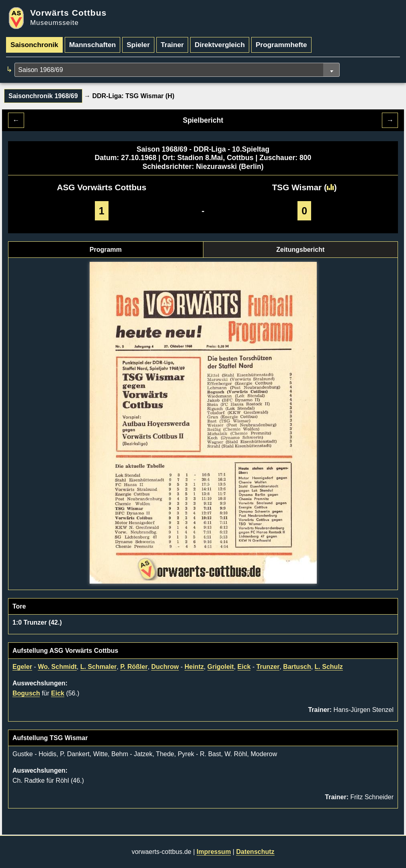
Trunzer (268, 667)
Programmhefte (281, 45)
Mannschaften (92, 45)
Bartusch (297, 667)
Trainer (172, 45)
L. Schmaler (99, 667)
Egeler (22, 667)
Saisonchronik (34, 45)
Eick (244, 667)
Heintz (194, 667)
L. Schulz (329, 667)
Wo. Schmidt (57, 667)
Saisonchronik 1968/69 (43, 96)
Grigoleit (221, 667)
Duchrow (165, 667)
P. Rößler (134, 667)
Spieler (138, 45)
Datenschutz (255, 852)
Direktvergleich (220, 45)
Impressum (214, 852)
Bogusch (26, 693)
